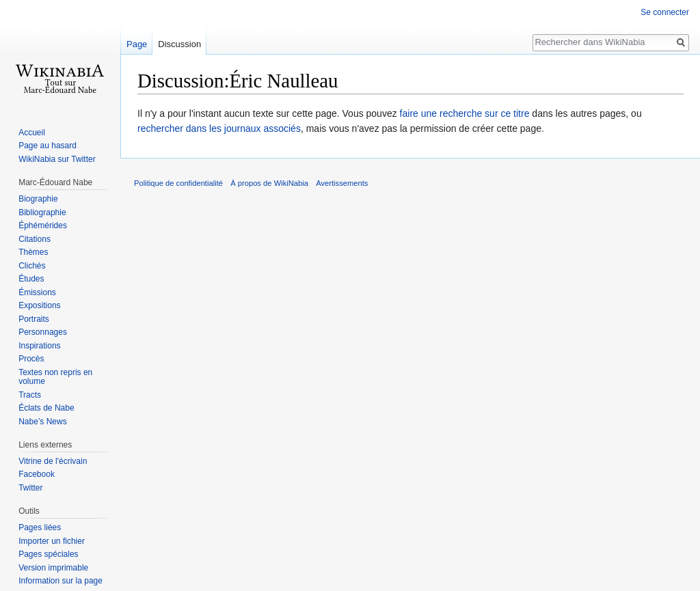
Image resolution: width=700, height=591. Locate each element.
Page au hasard (48, 146)
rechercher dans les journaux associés (219, 128)
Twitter (30, 488)
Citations (35, 239)
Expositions (39, 305)
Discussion (179, 44)
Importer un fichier (52, 541)
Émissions (37, 292)
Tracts (30, 395)
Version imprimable (53, 568)
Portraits (34, 319)
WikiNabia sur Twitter (57, 159)
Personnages (43, 332)
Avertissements (342, 183)
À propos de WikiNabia (269, 183)
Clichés (32, 266)
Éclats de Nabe (46, 408)
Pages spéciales (48, 554)
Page (137, 44)
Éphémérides (43, 225)
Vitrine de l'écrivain (53, 461)
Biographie (38, 199)
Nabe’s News (42, 422)
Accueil (32, 133)
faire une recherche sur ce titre (465, 113)
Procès (31, 359)
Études (31, 279)
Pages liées (40, 527)
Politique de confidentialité (178, 183)
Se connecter (665, 12)
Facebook (37, 474)
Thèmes (33, 252)
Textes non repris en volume (55, 377)
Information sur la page (60, 581)
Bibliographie (42, 212)
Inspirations (39, 346)
